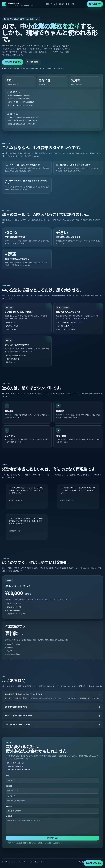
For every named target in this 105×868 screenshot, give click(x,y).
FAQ (73, 4)
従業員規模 (9, 806)
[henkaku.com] (18, 4)
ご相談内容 (9, 816)
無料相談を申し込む (53, 838)
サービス (54, 4)
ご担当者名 (9, 786)
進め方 (62, 4)
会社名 (8, 776)
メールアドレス (10, 796)
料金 (68, 4)
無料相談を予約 (95, 4)
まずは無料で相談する (13, 62)
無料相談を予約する (93, 863)
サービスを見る (33, 62)
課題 (47, 4)
